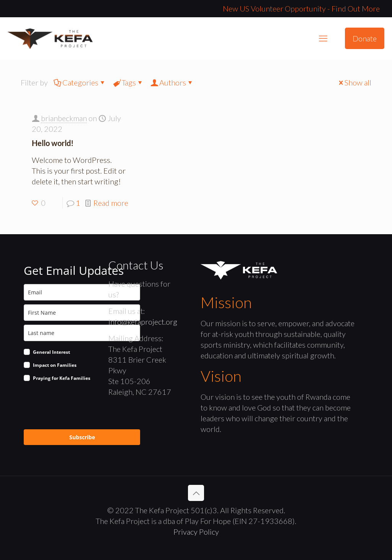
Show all (354, 82)
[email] (82, 292)
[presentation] (82, 407)
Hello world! (53, 143)
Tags (128, 82)
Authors (172, 82)
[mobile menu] (323, 38)
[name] (82, 313)
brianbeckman (64, 118)
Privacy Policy (196, 532)
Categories (80, 82)
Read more (111, 203)
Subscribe (82, 437)
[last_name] (82, 333)
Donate (365, 38)
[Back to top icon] (196, 493)
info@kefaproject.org (143, 322)
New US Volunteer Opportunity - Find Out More (301, 8)
